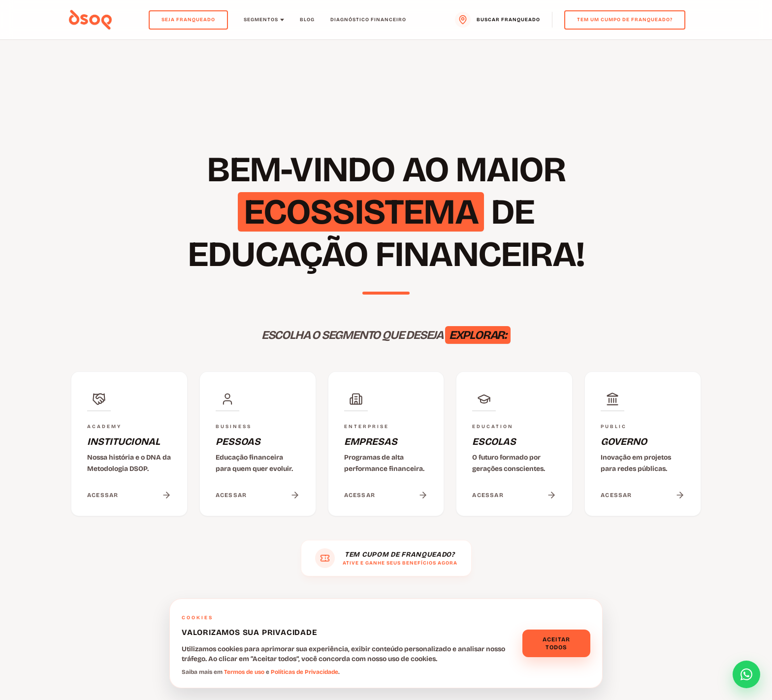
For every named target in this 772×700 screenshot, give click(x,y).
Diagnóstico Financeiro (368, 20)
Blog (307, 20)
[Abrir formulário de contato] (746, 674)
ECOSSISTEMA (361, 212)
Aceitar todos (556, 643)
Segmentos (264, 20)
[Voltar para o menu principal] (90, 20)
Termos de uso (244, 672)
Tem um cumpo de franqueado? (625, 20)
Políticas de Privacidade (305, 672)
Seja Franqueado (188, 20)
